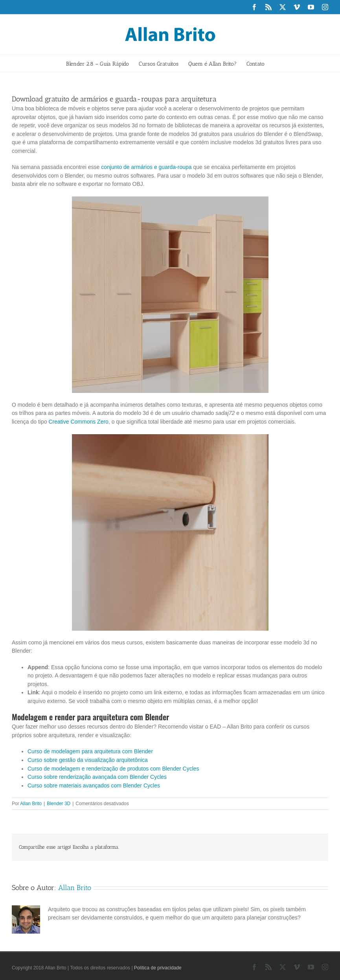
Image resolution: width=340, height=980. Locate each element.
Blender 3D (59, 804)
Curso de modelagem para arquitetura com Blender (90, 751)
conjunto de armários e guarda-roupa (146, 167)
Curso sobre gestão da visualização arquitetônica (88, 760)
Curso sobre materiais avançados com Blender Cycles (94, 785)
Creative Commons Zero (78, 422)
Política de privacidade (158, 968)
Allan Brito (31, 804)
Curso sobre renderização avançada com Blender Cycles (97, 777)
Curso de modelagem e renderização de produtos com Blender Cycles (113, 769)
